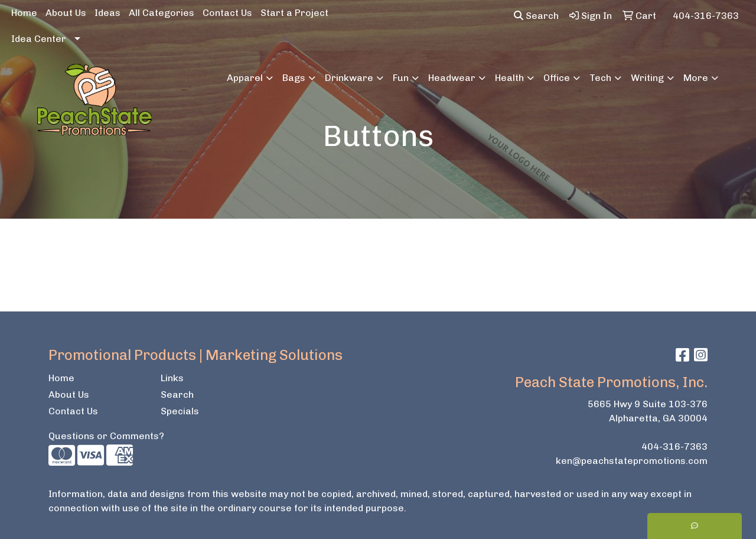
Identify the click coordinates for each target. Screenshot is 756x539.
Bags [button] (294, 78)
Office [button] (557, 78)
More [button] (696, 78)
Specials (180, 411)
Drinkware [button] (349, 78)
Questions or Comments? (106, 436)
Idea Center (39, 39)
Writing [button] (647, 78)
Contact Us (227, 13)
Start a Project (294, 13)
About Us (66, 13)
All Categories (162, 13)
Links (172, 378)
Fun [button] (401, 78)
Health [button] (509, 78)
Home (24, 13)
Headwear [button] (452, 78)
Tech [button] (600, 78)
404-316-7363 (674, 447)
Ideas (107, 13)
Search (536, 16)
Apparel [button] (245, 78)
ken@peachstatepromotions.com (632, 461)
